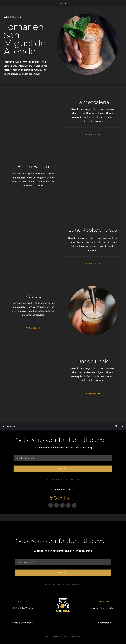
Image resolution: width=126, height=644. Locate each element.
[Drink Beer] (95, 287)
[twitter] (56, 505)
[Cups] (36, 354)
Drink (18, 17)
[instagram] (62, 505)
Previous (11, 424)
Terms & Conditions (22, 623)
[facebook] (51, 505)
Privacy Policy (104, 623)
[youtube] (74, 505)
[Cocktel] (36, 95)
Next (118, 424)
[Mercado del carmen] (95, 159)
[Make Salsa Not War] (36, 223)
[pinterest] (68, 505)
